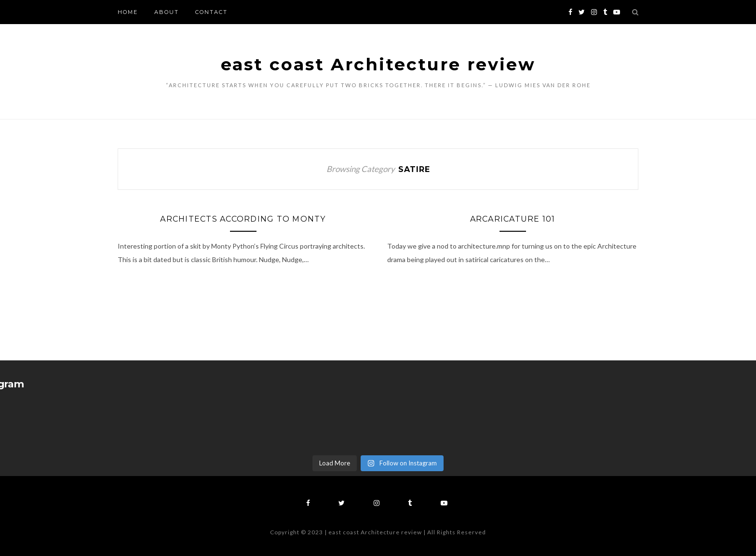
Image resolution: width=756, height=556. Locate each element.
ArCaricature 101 (513, 219)
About (167, 12)
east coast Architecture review (378, 64)
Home (128, 12)
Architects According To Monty (243, 219)
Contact (211, 12)
